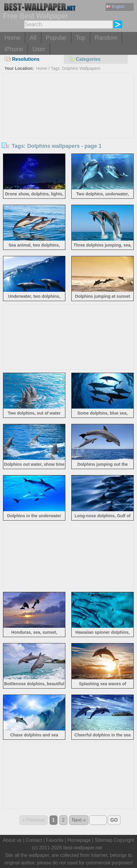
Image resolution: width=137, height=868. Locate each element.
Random (106, 38)
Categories (85, 59)
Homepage (79, 840)
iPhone (14, 49)
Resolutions (22, 59)
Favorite (55, 840)
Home (12, 38)
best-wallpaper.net (83, 848)
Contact (34, 840)
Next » (79, 820)
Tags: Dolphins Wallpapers (75, 68)
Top (81, 38)
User (39, 49)
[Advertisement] (68, 118)
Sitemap (104, 840)
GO (114, 820)
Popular (56, 38)
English (115, 6)
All (33, 38)
